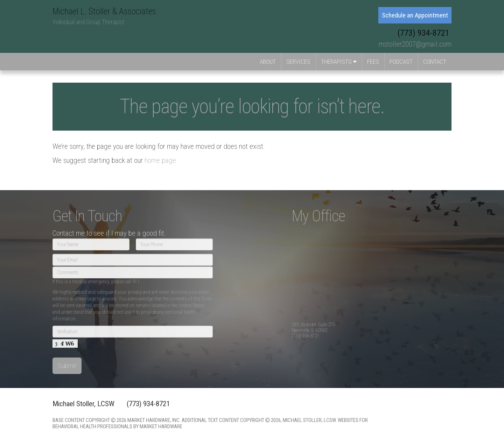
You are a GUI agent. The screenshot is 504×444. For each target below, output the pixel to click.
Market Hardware (161, 426)
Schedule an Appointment (415, 15)
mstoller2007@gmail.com (415, 44)
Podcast (401, 62)
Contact (435, 62)
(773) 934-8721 (424, 33)
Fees (373, 62)
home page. (161, 160)
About (268, 62)
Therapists (339, 62)
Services (298, 62)
